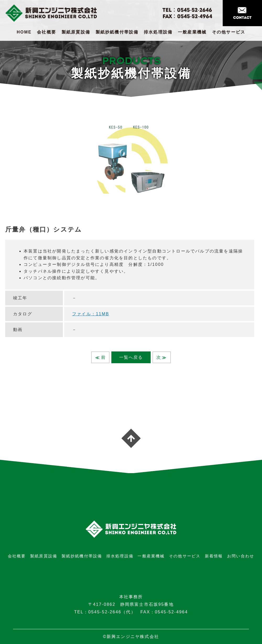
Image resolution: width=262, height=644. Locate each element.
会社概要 (47, 32)
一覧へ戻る (131, 357)
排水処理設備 (158, 32)
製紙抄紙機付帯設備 (117, 32)
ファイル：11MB (91, 314)
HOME (24, 32)
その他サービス (229, 32)
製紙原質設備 (76, 32)
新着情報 (214, 556)
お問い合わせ (241, 556)
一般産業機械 (192, 32)
